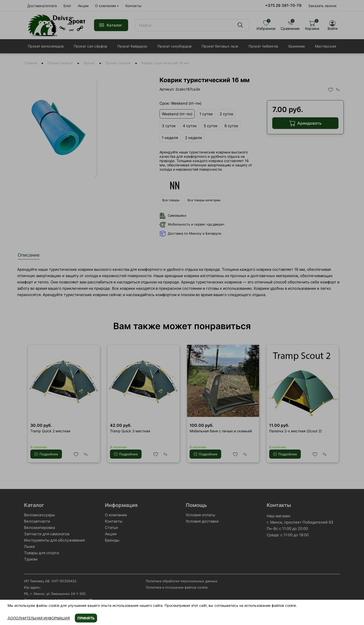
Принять (86, 618)
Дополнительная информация (39, 618)
